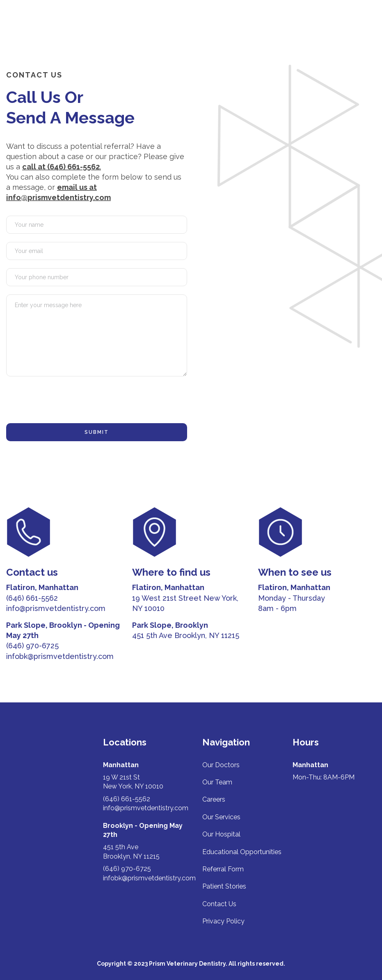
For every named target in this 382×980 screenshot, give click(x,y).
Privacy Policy (223, 921)
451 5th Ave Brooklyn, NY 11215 (186, 635)
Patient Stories (224, 886)
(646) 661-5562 (32, 598)
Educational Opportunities (242, 852)
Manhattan (121, 765)
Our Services (221, 817)
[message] (97, 335)
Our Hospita (221, 834)
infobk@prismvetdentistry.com (60, 656)
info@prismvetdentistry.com (56, 608)
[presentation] (69, 401)
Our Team (217, 782)
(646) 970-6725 (32, 646)
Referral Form (223, 869)
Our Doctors (221, 765)
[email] (97, 251)
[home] (39, 22)
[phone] (97, 277)
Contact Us (219, 904)
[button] (368, 22)
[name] (97, 225)
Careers (214, 799)
